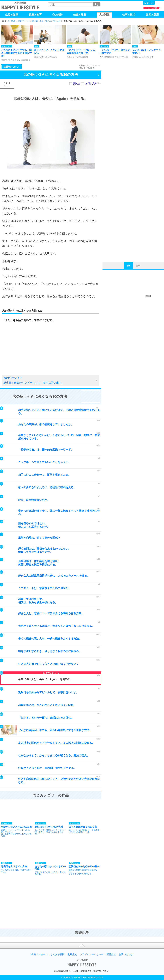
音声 (138, 266)
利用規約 (72, 954)
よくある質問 (58, 954)
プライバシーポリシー (92, 954)
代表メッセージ (39, 954)
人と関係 (11, 21)
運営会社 (111, 954)
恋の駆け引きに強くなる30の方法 (46, 21)
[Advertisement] (26, 352)
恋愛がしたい (24, 21)
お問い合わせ (126, 954)
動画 (129, 266)
